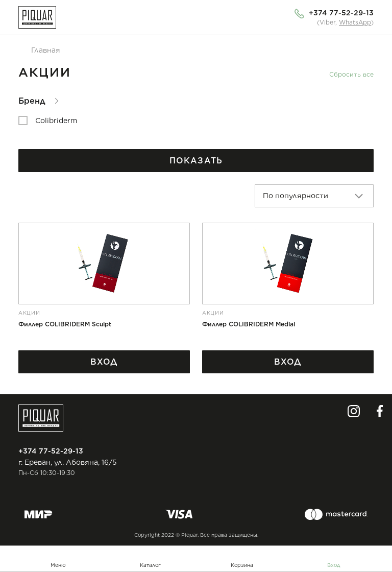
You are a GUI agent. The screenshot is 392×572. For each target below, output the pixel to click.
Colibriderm (56, 121)
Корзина (242, 565)
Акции (29, 313)
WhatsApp (355, 22)
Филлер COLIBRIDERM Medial (249, 324)
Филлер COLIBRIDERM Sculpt (65, 324)
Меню (58, 565)
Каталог (150, 565)
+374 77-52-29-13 (341, 13)
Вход (334, 565)
